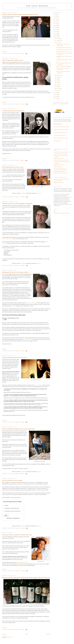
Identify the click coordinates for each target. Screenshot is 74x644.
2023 (56, 18)
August (58, 77)
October (58, 42)
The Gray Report (37, 6)
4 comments (22, 160)
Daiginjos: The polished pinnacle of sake (61, 179)
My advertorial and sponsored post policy (61, 213)
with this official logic (28, 339)
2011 (56, 95)
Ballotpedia (13, 306)
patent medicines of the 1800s (8, 239)
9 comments (22, 630)
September (58, 75)
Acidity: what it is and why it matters (61, 173)
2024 (56, 16)
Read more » (5, 52)
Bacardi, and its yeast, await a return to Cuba (62, 152)
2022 (56, 20)
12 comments (22, 197)
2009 (56, 98)
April (57, 85)
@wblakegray (23, 193)
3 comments (22, 54)
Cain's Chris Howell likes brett (59, 135)
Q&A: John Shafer (57, 141)
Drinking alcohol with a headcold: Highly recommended (17, 204)
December (58, 39)
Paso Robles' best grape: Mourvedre (60, 154)
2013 (56, 37)
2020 (56, 24)
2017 (56, 29)
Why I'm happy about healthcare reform (13, 60)
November (58, 41)
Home (27, 634)
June (57, 81)
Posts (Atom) (10, 637)
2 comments (22, 474)
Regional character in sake (59, 182)
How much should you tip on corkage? (12, 480)
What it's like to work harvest (59, 165)
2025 (56, 14)
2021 (56, 22)
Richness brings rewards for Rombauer (61, 130)
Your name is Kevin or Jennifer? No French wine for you (17, 535)
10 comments (22, 528)
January (58, 90)
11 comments (22, 571)
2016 (56, 31)
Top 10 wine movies (58, 166)
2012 (56, 93)
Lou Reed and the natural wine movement (13, 111)
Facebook (39, 193)
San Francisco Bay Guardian (31, 303)
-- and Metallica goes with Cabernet (60, 170)
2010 (56, 96)
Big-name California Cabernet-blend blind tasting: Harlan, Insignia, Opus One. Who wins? (26, 578)
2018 (56, 28)
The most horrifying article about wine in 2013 (14, 357)
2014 (56, 35)
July (57, 79)
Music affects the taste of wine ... (60, 168)
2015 (56, 33)
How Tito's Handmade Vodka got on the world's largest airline (18, 429)
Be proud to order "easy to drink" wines (61, 160)
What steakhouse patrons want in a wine (13, 167)
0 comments (22, 351)
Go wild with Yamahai (58, 181)
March (58, 87)
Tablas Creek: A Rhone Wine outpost (61, 138)
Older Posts (49, 634)
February (58, 88)
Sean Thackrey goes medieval (59, 171)
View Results (9, 518)
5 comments (22, 422)
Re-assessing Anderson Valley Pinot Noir (61, 127)
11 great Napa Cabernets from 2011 (60, 132)
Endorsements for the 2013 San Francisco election (15, 272)
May (57, 83)
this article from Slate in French (22, 562)
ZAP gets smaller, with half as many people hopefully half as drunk (20, 14)
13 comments (22, 104)
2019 (56, 26)
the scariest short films (38, 385)
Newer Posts (5, 634)
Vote (6, 515)
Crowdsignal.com (16, 518)
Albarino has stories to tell (59, 158)
